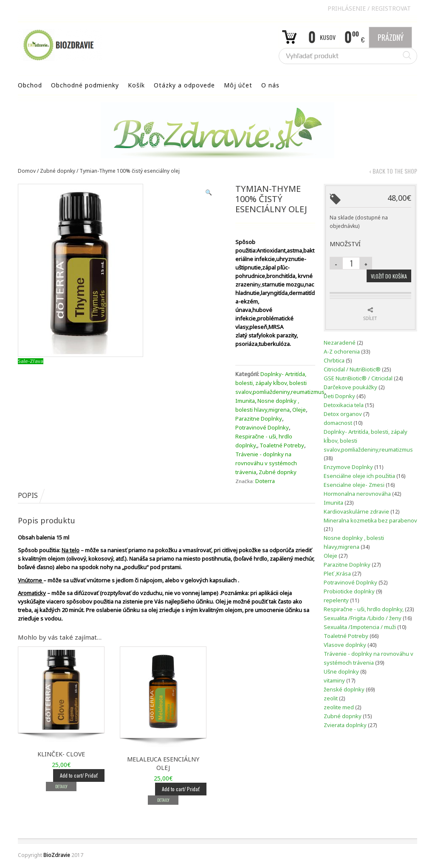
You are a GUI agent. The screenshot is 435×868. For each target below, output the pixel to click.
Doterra (265, 481)
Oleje (299, 410)
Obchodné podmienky (85, 85)
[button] (209, 192)
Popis (28, 495)
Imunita (245, 401)
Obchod (30, 85)
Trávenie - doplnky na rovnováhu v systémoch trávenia (266, 463)
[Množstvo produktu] (351, 263)
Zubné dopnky (58, 171)
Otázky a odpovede (184, 85)
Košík (136, 85)
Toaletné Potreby (282, 445)
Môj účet (238, 85)
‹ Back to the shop (393, 171)
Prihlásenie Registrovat (369, 8)
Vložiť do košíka (389, 276)
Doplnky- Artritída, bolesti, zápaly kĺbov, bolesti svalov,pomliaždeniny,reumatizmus (280, 383)
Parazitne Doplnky (259, 419)
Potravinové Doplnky (262, 427)
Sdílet (370, 318)
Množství (345, 244)
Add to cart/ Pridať (79, 775)
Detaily (61, 786)
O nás (270, 85)
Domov (27, 171)
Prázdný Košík (391, 40)
